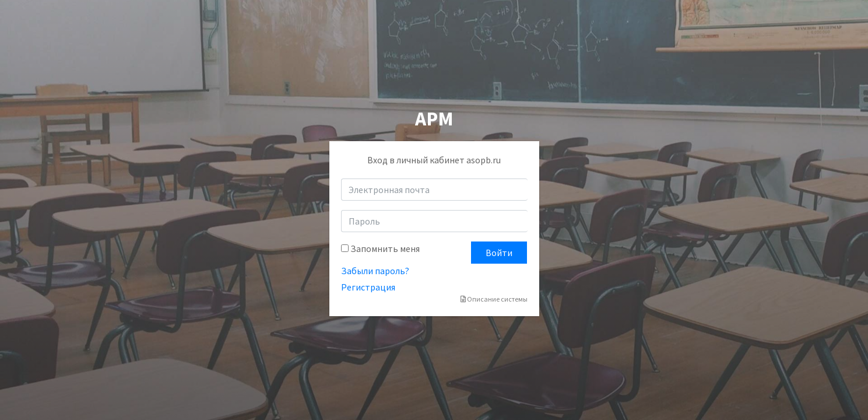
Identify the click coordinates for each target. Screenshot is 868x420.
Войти (499, 253)
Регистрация (368, 287)
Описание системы (494, 299)
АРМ (434, 118)
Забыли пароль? (375, 271)
